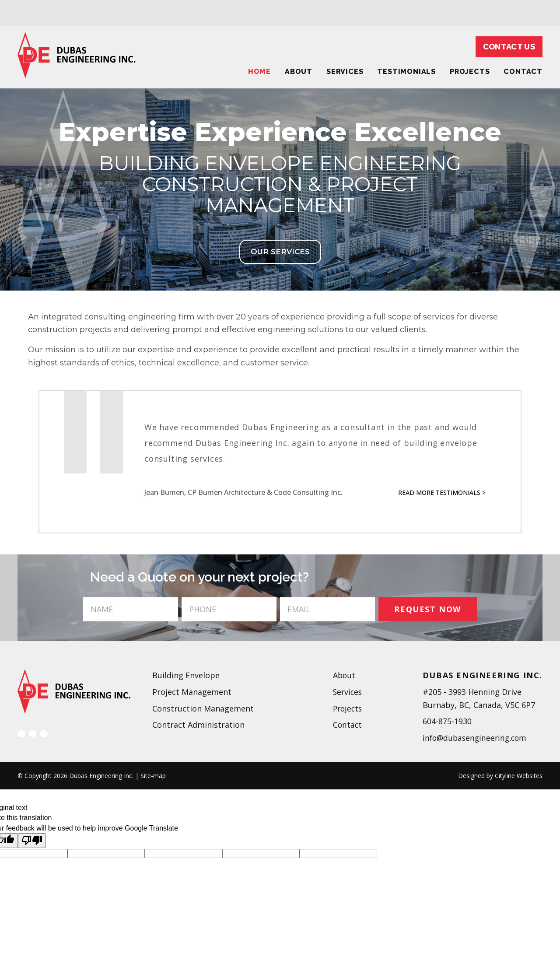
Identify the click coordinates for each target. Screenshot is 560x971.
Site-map (153, 776)
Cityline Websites (519, 776)
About (299, 72)
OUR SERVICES (280, 252)
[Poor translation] (32, 841)
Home (259, 72)
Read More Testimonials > (442, 493)
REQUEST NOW (428, 609)
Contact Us (509, 47)
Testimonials (406, 72)
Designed (471, 776)
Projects (470, 72)
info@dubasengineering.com (477, 738)
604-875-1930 (447, 721)
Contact (347, 725)
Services (345, 72)
